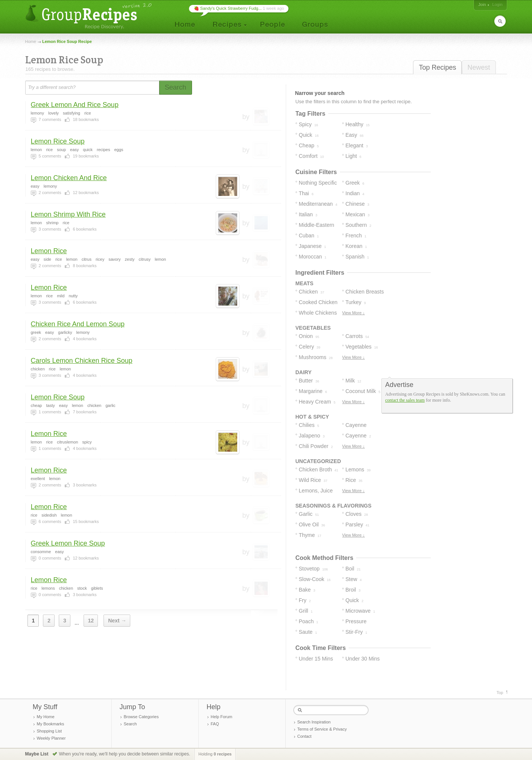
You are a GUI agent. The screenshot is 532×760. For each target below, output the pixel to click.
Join (482, 5)
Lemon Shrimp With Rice (68, 214)
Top (500, 693)
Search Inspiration (314, 722)
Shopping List (50, 731)
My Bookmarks (51, 724)
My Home (46, 717)
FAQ (215, 724)
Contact (305, 736)
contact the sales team (405, 400)
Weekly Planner (51, 738)
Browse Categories (141, 717)
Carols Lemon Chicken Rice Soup (82, 361)
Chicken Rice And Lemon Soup (78, 324)
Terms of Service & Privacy (322, 729)
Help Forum (222, 717)
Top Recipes (437, 67)
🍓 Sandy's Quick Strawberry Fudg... (228, 8)
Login (498, 5)
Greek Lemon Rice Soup (68, 543)
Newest (479, 67)
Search (130, 724)
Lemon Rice (49, 251)
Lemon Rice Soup (58, 141)
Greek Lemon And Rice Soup (75, 105)
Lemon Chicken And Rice (69, 178)
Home (31, 41)
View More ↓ (354, 313)
